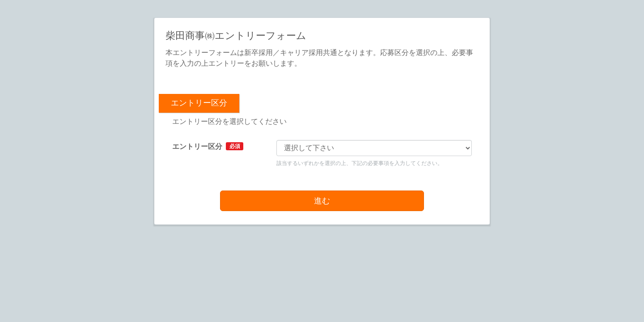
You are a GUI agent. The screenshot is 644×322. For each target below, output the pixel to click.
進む (322, 201)
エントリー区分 (208, 146)
